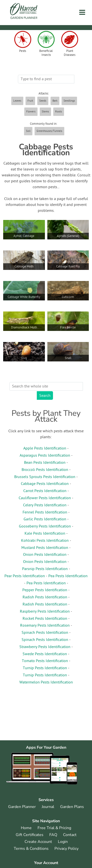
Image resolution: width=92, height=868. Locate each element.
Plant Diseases (70, 53)
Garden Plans (72, 807)
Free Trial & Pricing (54, 828)
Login (63, 842)
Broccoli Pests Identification (45, 470)
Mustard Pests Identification (45, 548)
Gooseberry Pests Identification (45, 527)
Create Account (38, 842)
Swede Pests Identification (45, 654)
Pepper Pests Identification (45, 590)
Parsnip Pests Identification (45, 569)
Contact (70, 835)
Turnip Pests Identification (45, 668)
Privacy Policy (66, 849)
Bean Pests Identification (45, 463)
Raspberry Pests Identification (45, 612)
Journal (48, 807)
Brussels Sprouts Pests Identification (45, 477)
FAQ (53, 835)
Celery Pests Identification (45, 505)
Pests (23, 51)
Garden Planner (22, 807)
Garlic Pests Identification (45, 519)
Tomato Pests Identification (45, 661)
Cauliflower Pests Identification (45, 498)
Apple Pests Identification (45, 449)
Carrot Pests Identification (45, 491)
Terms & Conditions (31, 849)
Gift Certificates (30, 835)
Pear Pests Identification (25, 576)
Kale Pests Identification (45, 534)
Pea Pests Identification (68, 576)
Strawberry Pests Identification (45, 647)
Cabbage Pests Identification (45, 484)
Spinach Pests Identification (45, 633)
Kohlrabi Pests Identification (45, 541)
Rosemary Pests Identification (45, 626)
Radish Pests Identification (45, 597)
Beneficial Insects (46, 53)
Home (26, 828)
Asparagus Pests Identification (45, 456)
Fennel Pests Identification (45, 512)
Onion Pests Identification (45, 555)
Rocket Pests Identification (45, 619)
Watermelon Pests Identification (46, 682)
